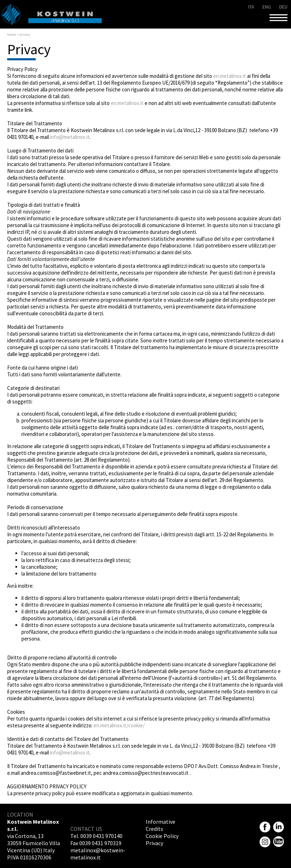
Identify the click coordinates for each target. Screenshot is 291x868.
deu (283, 7)
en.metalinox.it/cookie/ (119, 725)
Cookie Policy (162, 836)
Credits (154, 829)
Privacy (154, 843)
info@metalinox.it (70, 137)
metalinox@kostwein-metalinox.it (98, 854)
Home (11, 34)
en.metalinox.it (230, 76)
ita (251, 7)
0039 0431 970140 (101, 836)
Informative (160, 822)
